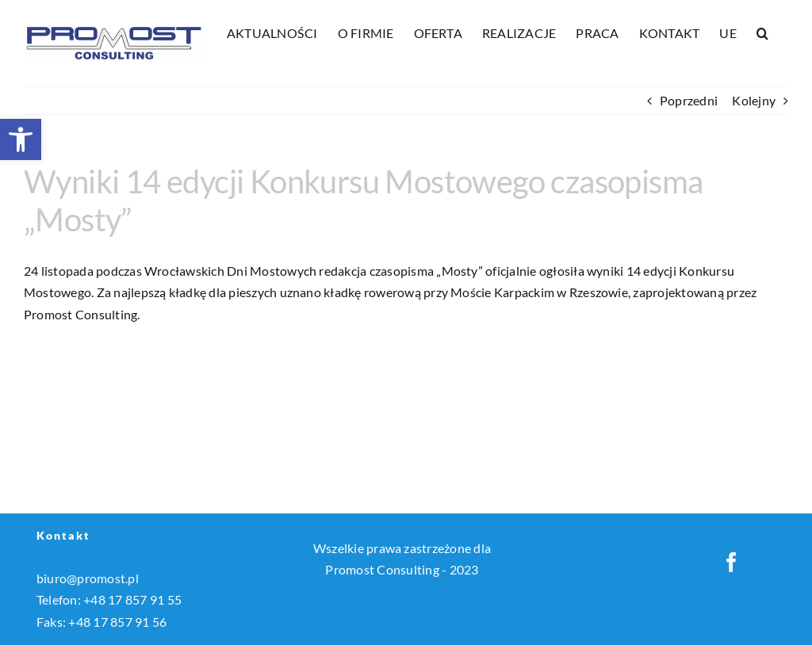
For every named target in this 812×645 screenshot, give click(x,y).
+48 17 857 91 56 (117, 622)
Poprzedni (689, 100)
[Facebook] (732, 562)
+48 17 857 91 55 (132, 599)
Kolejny (754, 100)
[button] (21, 139)
